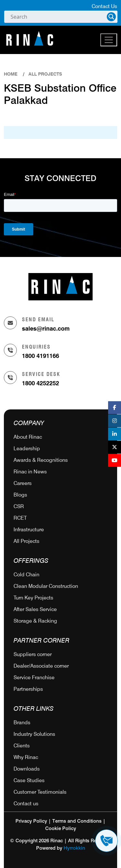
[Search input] (58, 17)
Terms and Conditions (77, 821)
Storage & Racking (35, 621)
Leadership (27, 448)
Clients (22, 746)
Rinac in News (30, 472)
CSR (19, 506)
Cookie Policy (61, 829)
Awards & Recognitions (41, 460)
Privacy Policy (31, 821)
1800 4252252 (40, 383)
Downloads (27, 769)
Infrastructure (29, 530)
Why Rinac (26, 757)
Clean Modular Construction (46, 586)
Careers (23, 483)
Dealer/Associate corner (41, 666)
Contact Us (104, 6)
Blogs (20, 495)
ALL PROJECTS (45, 74)
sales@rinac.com (46, 329)
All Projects (26, 541)
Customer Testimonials (40, 792)
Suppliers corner (33, 654)
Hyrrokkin (74, 848)
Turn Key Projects (33, 598)
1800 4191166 (40, 356)
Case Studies (29, 780)
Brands (22, 722)
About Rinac (28, 437)
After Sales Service (35, 609)
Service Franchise (34, 677)
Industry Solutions (34, 734)
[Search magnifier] (111, 17)
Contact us (26, 804)
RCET (20, 518)
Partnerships (28, 689)
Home (11, 74)
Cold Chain (26, 575)
